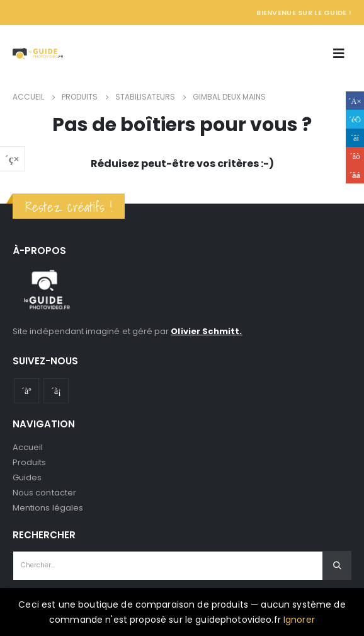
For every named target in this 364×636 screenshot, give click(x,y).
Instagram (56, 391)
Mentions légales (48, 508)
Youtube (26, 391)
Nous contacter (44, 493)
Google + (355, 156)
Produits (30, 462)
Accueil (28, 447)
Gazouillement (355, 119)
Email (355, 174)
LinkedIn (355, 138)
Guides (27, 477)
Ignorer (299, 620)
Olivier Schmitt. (206, 331)
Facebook (355, 101)
